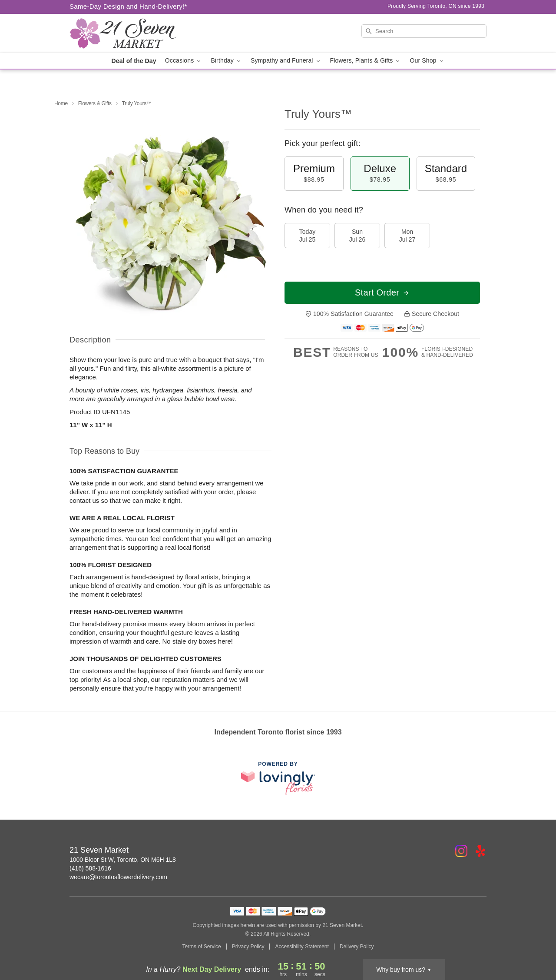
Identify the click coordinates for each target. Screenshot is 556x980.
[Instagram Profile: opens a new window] (461, 851)
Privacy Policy (248, 947)
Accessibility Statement (302, 947)
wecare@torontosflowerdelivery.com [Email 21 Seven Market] (118, 877)
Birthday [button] (226, 61)
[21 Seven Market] (132, 33)
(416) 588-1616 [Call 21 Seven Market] (90, 868)
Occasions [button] (184, 61)
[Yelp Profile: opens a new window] (480, 851)
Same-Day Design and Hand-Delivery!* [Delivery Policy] (128, 6)
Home (61, 103)
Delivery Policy (357, 947)
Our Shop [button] (427, 61)
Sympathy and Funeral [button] (286, 61)
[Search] (424, 31)
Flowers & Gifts (95, 103)
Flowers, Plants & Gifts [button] (366, 61)
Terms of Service (201, 947)
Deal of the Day (134, 61)
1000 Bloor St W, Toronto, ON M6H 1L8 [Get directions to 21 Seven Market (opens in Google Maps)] (123, 860)
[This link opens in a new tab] (278, 778)
